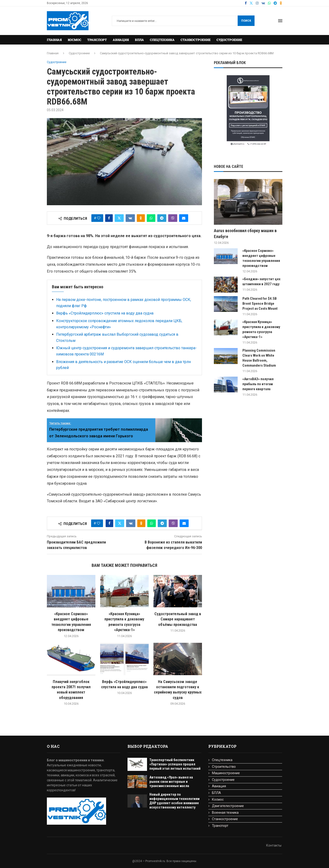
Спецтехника (162, 40)
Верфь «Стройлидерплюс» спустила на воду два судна (105, 313)
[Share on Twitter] (119, 218)
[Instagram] (257, 3)
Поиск (246, 21)
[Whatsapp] (269, 3)
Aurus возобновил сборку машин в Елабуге (245, 234)
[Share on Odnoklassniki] (141, 218)
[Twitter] (251, 3)
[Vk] (263, 3)
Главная (54, 40)
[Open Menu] (280, 21)
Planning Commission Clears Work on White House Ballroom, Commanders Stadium (259, 358)
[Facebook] (246, 3)
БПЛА (139, 40)
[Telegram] (275, 3)
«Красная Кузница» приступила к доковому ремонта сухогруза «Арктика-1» (261, 329)
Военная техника (225, 813)
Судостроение (229, 40)
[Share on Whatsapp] (151, 218)
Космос (75, 40)
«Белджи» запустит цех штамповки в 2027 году (261, 282)
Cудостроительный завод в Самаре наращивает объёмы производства (178, 619)
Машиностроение (226, 773)
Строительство (224, 767)
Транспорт (97, 40)
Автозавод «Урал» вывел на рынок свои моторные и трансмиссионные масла (171, 782)
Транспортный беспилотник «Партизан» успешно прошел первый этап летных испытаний (175, 764)
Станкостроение (196, 40)
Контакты (274, 845)
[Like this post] (99, 218)
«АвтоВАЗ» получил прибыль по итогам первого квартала (258, 384)
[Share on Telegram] (162, 218)
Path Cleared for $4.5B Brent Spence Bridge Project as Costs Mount (260, 304)
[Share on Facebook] (109, 218)
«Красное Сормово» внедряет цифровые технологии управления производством (261, 258)
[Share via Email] (184, 218)
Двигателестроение (228, 806)
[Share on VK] (130, 218)
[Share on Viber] (173, 218)
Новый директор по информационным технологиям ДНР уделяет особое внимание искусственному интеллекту (174, 801)
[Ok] (281, 3)
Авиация (121, 40)
